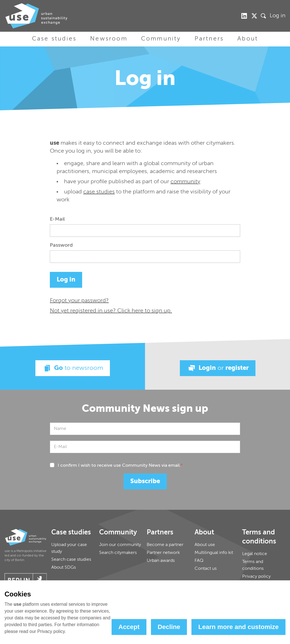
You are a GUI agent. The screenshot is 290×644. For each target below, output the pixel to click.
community (185, 182)
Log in (278, 16)
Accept (129, 627)
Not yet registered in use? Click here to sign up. (111, 311)
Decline (169, 627)
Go (73, 368)
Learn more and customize (238, 627)
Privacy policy (256, 577)
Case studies (54, 39)
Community (161, 39)
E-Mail (57, 219)
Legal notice (255, 554)
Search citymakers (118, 553)
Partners (209, 39)
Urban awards (161, 561)
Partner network (163, 553)
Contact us (206, 569)
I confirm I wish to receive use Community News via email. (120, 466)
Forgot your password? (79, 301)
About (248, 39)
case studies (99, 192)
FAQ (199, 561)
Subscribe (145, 481)
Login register (218, 368)
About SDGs (64, 568)
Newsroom (109, 39)
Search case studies (71, 560)
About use (205, 545)
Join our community (120, 545)
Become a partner (165, 545)
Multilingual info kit (214, 553)
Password (61, 245)
